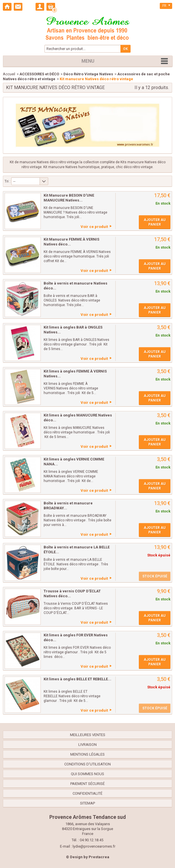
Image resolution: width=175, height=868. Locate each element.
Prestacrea (99, 857)
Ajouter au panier (155, 222)
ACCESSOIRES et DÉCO (39, 74)
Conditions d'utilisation (87, 764)
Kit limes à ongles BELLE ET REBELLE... (77, 679)
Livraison (87, 745)
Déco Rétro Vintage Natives (88, 74)
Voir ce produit (94, 227)
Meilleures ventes (88, 735)
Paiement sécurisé (87, 784)
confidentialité (87, 793)
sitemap (87, 803)
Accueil (9, 74)
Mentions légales (87, 754)
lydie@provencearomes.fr (94, 846)
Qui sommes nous (87, 774)
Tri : (7, 181)
